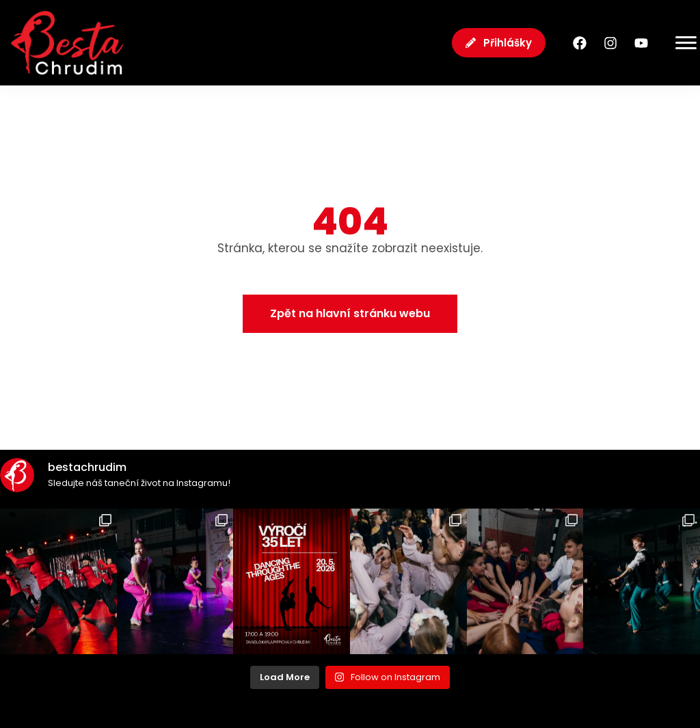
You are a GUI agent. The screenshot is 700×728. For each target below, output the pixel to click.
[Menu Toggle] (676, 43)
